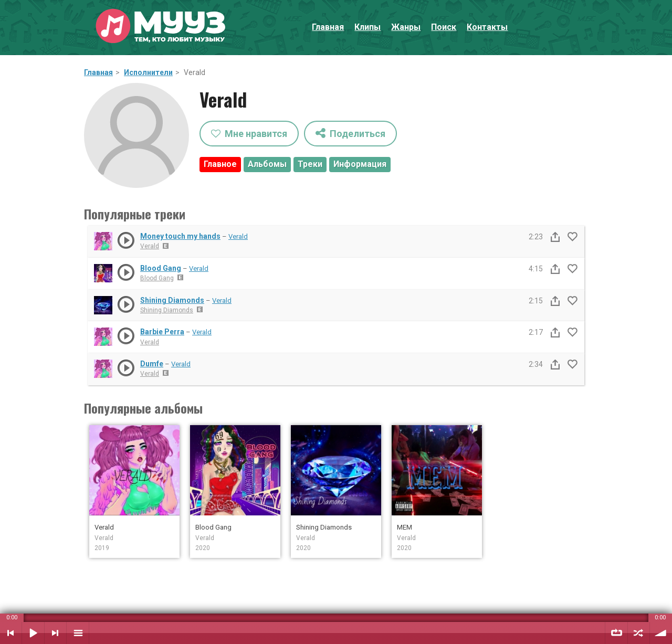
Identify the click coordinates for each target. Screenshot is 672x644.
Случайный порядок (639, 633)
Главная (328, 27)
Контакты (487, 27)
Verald (238, 236)
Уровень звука (661, 633)
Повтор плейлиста (616, 633)
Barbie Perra (162, 332)
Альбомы (267, 164)
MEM (405, 527)
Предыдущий (11, 633)
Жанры (406, 27)
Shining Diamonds (172, 300)
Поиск (444, 27)
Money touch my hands (180, 236)
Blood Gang (161, 268)
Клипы (367, 27)
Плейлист (78, 633)
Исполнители (148, 72)
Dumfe (152, 364)
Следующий (55, 633)
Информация (360, 164)
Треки (310, 164)
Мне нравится (249, 134)
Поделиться (350, 133)
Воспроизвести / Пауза (33, 633)
